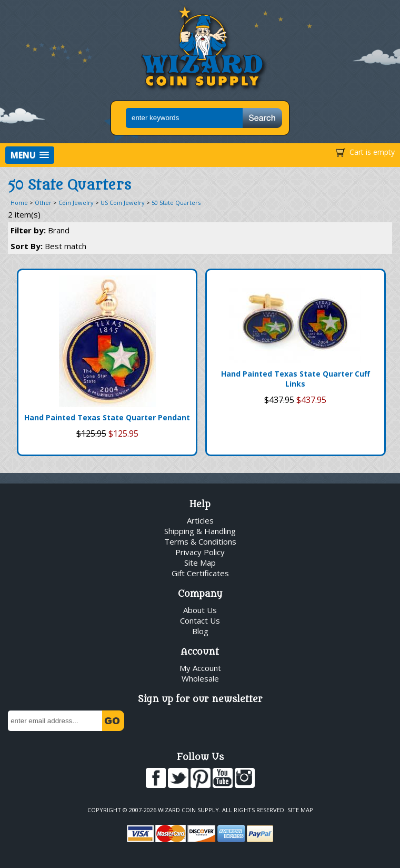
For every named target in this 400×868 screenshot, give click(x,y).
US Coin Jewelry (123, 203)
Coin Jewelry (76, 203)
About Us (200, 610)
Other (43, 203)
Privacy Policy (200, 552)
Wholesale (200, 678)
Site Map (200, 563)
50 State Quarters (176, 203)
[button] (30, 155)
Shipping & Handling (200, 531)
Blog (200, 631)
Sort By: (48, 246)
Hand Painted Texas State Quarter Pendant (107, 417)
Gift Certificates (200, 573)
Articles (200, 520)
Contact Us (200, 620)
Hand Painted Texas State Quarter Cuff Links (296, 379)
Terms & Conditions (200, 541)
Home (19, 203)
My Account (200, 668)
